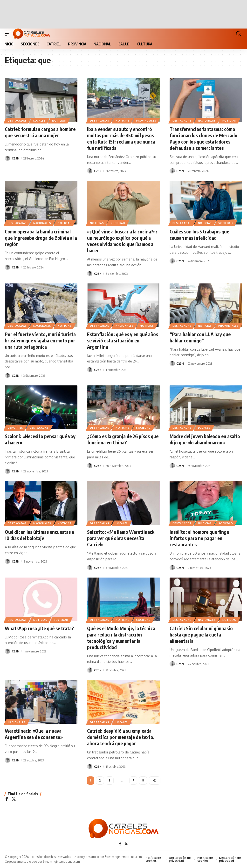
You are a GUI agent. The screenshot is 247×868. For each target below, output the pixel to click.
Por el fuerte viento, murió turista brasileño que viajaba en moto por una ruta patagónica (40, 340)
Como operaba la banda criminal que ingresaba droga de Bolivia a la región (41, 238)
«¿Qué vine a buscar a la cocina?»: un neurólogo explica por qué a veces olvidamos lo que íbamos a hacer (122, 241)
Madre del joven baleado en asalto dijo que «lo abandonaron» (205, 439)
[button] (9, 34)
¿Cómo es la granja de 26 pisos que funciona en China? (123, 439)
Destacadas (17, 121)
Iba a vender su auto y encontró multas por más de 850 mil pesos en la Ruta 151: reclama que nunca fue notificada (121, 138)
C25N (16, 158)
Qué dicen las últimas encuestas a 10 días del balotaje (39, 535)
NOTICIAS (59, 121)
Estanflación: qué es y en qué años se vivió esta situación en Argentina (123, 340)
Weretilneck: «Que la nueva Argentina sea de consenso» (34, 734)
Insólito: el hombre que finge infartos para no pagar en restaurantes (199, 538)
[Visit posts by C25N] (7, 158)
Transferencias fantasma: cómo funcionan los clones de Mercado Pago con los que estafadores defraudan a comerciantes (203, 138)
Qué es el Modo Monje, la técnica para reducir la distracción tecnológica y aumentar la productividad (121, 638)
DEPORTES (15, 428)
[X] (14, 799)
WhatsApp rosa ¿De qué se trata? (40, 628)
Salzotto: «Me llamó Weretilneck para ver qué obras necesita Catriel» (121, 538)
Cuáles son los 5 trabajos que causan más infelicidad (199, 235)
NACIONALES (207, 121)
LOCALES (39, 121)
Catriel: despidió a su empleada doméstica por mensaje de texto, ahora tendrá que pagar (121, 737)
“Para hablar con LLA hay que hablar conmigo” (200, 337)
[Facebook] (7, 799)
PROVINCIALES (146, 121)
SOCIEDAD (118, 223)
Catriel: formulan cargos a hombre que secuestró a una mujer (40, 132)
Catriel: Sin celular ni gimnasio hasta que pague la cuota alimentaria (201, 634)
